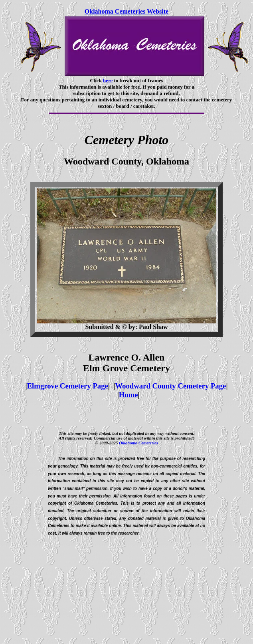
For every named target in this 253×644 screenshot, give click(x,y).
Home (128, 395)
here (108, 80)
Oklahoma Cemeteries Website (126, 11)
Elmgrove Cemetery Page (68, 386)
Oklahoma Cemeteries (138, 443)
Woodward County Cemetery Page (170, 386)
